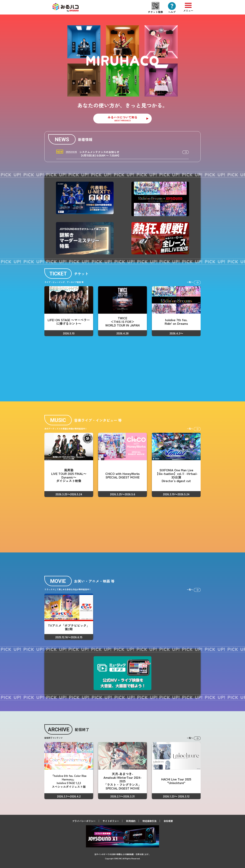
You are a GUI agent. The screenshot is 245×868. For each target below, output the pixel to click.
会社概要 (168, 821)
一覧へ (194, 282)
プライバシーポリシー (84, 821)
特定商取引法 (150, 821)
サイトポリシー (111, 821)
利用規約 (131, 821)
